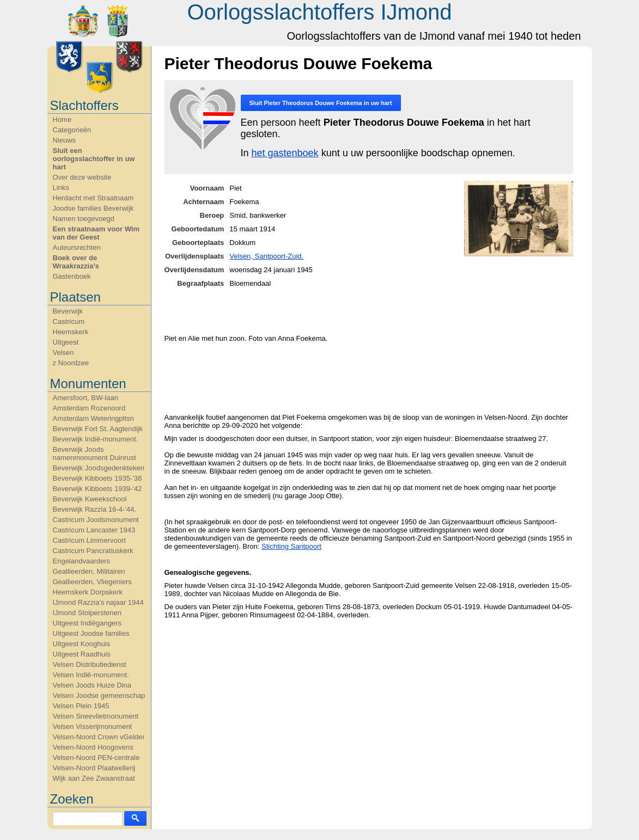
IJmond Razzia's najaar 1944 (98, 602)
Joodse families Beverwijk (93, 208)
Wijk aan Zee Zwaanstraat (94, 778)
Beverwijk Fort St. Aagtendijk (98, 429)
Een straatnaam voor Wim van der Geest (96, 233)
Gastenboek (72, 276)
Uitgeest (66, 342)
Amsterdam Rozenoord (89, 408)
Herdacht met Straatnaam (93, 198)
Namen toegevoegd (84, 219)
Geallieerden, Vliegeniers (92, 582)
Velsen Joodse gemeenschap (99, 695)
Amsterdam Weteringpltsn (93, 418)
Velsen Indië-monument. (91, 675)
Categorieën (72, 130)
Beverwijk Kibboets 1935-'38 (98, 478)
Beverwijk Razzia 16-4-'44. (95, 509)
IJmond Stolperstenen (87, 613)
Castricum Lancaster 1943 (94, 530)
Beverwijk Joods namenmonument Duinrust (95, 453)
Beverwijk (68, 311)
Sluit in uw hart (321, 103)
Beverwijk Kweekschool (90, 499)
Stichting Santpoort (291, 546)
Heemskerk (71, 332)
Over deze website (82, 177)
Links (61, 188)
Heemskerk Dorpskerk (88, 592)
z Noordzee (71, 363)
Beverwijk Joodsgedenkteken (99, 468)
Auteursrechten (77, 247)
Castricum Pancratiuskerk (93, 551)
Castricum (69, 321)
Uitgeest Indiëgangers (87, 623)
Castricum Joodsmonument (96, 520)
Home (62, 119)
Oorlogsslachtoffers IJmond (319, 12)
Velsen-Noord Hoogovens (93, 747)
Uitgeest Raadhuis (82, 654)
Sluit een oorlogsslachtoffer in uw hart (94, 159)
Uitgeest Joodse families (91, 633)
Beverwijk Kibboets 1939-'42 (98, 489)
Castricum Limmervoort (89, 540)
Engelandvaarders (82, 561)
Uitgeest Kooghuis (82, 644)
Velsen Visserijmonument (93, 726)
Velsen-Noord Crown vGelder (99, 737)
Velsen (63, 352)
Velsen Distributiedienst (90, 664)
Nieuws (65, 140)
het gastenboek (285, 153)
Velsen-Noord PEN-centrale (96, 758)
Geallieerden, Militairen (89, 571)
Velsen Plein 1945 (81, 706)
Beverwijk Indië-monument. (96, 439)
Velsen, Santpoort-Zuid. (266, 256)
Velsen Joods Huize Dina (92, 685)
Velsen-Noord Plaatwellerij (94, 768)
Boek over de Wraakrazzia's (76, 262)
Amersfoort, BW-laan (86, 398)
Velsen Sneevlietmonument (96, 716)
